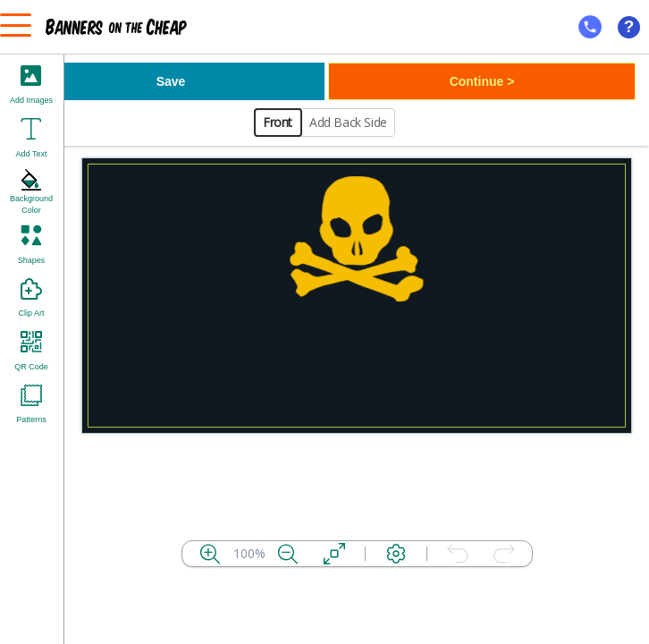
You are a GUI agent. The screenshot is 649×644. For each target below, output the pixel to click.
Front (278, 122)
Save (171, 81)
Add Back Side (348, 122)
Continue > (482, 81)
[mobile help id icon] (590, 27)
